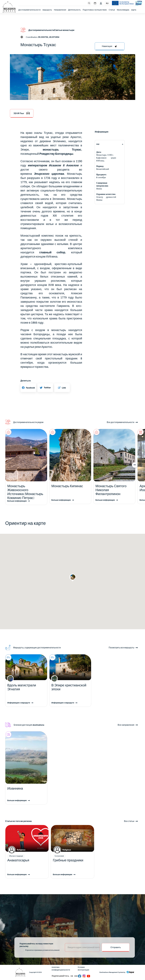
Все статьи (129, 821)
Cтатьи (112, 10)
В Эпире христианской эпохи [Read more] (69, 687)
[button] (73, 96)
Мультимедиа (123, 10)
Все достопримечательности (121, 422)
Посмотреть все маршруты (121, 648)
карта (134, 10)
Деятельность (74, 10)
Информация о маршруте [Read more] (19, 703)
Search (89, 3)
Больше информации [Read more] (17, 501)
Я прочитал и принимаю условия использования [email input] (42, 950)
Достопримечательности (29, 10)
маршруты (47, 10)
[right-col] (110, 46)
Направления (60, 10)
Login (101, 3)
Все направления (126, 725)
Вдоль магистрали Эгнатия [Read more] (22, 687)
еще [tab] (98, 144)
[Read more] (26, 492)
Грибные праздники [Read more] (68, 860)
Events (95, 3)
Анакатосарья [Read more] (18, 860)
